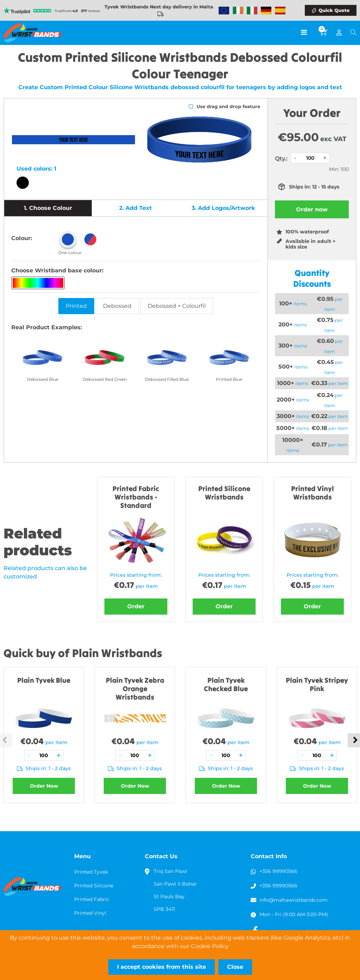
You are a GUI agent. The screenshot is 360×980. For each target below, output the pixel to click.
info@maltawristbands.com (294, 900)
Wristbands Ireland (238, 11)
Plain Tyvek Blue (44, 680)
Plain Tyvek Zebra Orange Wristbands (135, 688)
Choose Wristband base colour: (57, 270)
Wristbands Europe (224, 11)
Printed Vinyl (90, 913)
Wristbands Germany (266, 11)
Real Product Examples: (47, 327)
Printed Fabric (92, 899)
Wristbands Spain (280, 11)
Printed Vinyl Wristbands (313, 493)
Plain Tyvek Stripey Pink (317, 684)
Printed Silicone (94, 886)
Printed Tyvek (91, 872)
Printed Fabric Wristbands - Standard (136, 497)
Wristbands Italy (252, 11)
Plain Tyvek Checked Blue (226, 684)
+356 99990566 (278, 871)
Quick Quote (334, 10)
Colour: (22, 238)
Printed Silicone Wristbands (224, 493)
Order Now (44, 786)
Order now (312, 209)
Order (136, 606)
